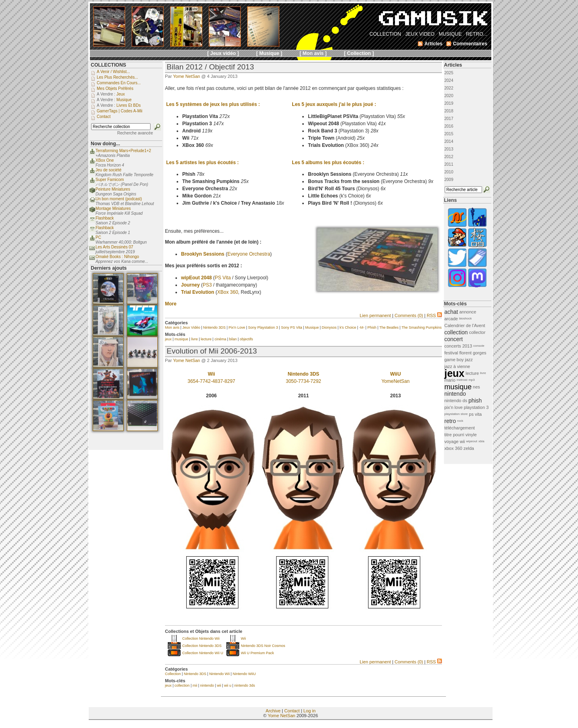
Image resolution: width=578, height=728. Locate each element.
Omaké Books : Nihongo (117, 257)
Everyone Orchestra (249, 254)
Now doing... (105, 144)
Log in (309, 711)
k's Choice (348, 327)
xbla (481, 441)
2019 (449, 103)
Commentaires (470, 44)
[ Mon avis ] (313, 53)
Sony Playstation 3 (263, 327)
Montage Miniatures (113, 208)
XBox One (105, 160)
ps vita (475, 414)
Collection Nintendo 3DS (202, 646)
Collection (173, 674)
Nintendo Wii (219, 674)
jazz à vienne (457, 366)
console (479, 346)
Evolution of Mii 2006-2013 (212, 351)
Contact (292, 711)
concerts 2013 (458, 346)
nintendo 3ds (245, 685)
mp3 (472, 380)
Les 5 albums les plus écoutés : (328, 163)
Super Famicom (110, 180)
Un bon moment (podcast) (119, 199)
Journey (190, 285)
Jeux (121, 94)
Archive (273, 711)
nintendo (207, 685)
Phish (372, 327)
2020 (449, 96)
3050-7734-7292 (303, 381)
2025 (449, 73)
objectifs (246, 339)
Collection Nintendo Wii (201, 639)
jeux (168, 339)
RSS (434, 315)
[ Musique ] (269, 53)
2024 (449, 80)
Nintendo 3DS (214, 327)
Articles (453, 65)
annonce (468, 312)
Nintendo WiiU (244, 674)
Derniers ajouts (109, 268)
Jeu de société (109, 170)
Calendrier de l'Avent (465, 325)
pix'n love (454, 407)
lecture (206, 339)
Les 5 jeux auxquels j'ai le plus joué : (334, 104)
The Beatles (389, 327)
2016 (449, 126)
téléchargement (460, 428)
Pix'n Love (237, 327)
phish (475, 401)
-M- (362, 327)
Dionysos (329, 327)
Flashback (105, 218)
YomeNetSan (395, 381)
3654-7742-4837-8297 (211, 381)
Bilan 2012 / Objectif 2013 (210, 67)
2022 (449, 88)
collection (182, 685)
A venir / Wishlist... (113, 72)
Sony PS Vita (292, 327)
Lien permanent (375, 315)
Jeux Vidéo (191, 327)
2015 (449, 134)
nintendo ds (456, 401)
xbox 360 (453, 448)
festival (451, 353)
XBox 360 (228, 292)
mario (450, 380)
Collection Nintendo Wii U (203, 653)
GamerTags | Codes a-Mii (120, 111)
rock (460, 421)
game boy (454, 360)
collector (477, 332)
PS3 (207, 285)
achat (451, 312)
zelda (469, 448)
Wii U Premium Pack (257, 653)
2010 (449, 172)
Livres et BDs (129, 105)
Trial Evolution (198, 292)
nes (476, 387)
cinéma (220, 339)
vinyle (471, 435)
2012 (449, 157)
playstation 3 (476, 407)
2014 (449, 141)
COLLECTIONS (108, 65)
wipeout (472, 441)
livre (194, 339)
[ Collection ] (359, 53)
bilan (233, 339)
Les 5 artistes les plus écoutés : (203, 163)
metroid (462, 380)
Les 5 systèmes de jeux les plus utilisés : (213, 104)
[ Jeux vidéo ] (223, 53)
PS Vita (223, 278)
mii (195, 685)
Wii (243, 639)
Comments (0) (409, 315)
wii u (228, 685)
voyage (451, 441)
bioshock (466, 318)
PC (98, 237)
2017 (449, 119)
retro (450, 421)
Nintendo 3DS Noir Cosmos (263, 646)
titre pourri (454, 435)
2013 (449, 149)
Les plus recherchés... (117, 77)
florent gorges (473, 353)
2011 (449, 164)
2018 (449, 111)
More (171, 304)
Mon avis (172, 327)
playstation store (456, 414)
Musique (312, 327)
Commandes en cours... (119, 83)
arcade (451, 319)
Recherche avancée (135, 133)
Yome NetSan (186, 76)
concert (454, 339)
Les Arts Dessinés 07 (114, 247)
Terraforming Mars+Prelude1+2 (123, 151)
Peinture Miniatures (113, 189)
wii (219, 685)
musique (181, 339)
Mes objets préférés (115, 88)
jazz (469, 360)
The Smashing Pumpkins (421, 327)
